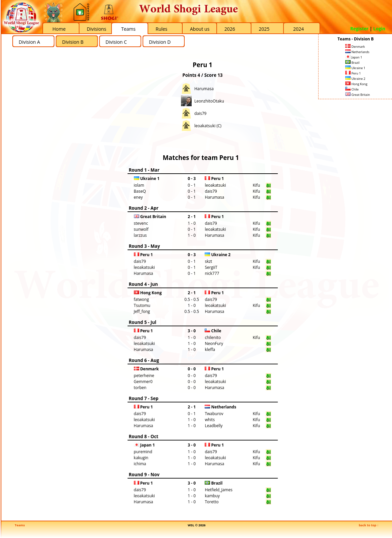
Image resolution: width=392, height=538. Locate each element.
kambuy (212, 496)
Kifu (256, 185)
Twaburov (214, 414)
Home (59, 29)
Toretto (212, 502)
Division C (116, 42)
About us (200, 29)
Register (359, 29)
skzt (208, 261)
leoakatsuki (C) (208, 126)
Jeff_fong (142, 311)
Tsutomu (142, 305)
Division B (73, 42)
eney (138, 197)
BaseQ (140, 191)
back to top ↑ (369, 525)
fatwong (141, 299)
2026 (230, 29)
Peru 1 (353, 73)
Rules (161, 29)
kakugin (141, 458)
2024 (299, 29)
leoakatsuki (215, 185)
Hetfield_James (219, 490)
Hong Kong (356, 84)
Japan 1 (354, 57)
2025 (264, 29)
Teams (128, 29)
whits (210, 420)
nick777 (212, 273)
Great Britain (358, 95)
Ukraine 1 (355, 68)
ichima (140, 464)
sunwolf (141, 229)
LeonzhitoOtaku (209, 101)
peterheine (144, 376)
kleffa (210, 349)
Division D (160, 42)
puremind (143, 452)
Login (379, 29)
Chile (352, 89)
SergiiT (211, 267)
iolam (139, 185)
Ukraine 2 (355, 79)
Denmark (355, 47)
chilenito (213, 337)
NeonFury (214, 343)
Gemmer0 (143, 382)
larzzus (140, 235)
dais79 (200, 113)
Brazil (352, 63)
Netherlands (357, 52)
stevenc (141, 223)
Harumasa (204, 89)
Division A (29, 42)
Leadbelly (214, 426)
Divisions (96, 29)
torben (140, 388)
